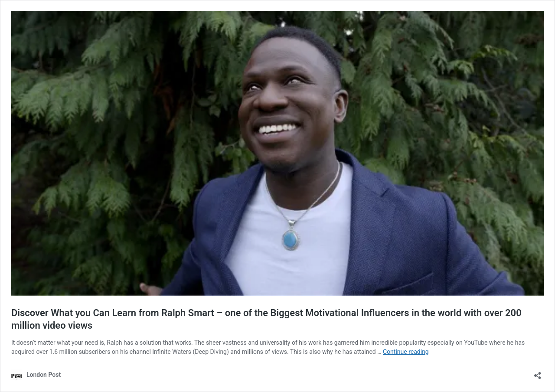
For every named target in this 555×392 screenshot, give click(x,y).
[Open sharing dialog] (538, 373)
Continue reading (406, 352)
